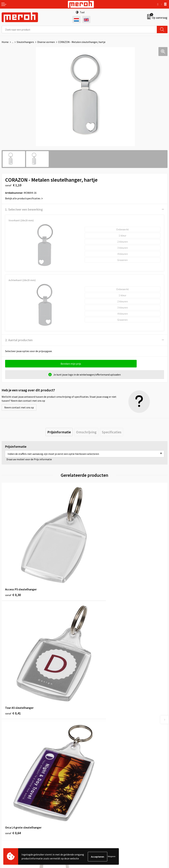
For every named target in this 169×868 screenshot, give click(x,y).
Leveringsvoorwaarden (99, 795)
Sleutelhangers (25, 42)
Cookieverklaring (96, 800)
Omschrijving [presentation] (86, 432)
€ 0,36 (96, 671)
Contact (6, 790)
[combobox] (79, 29)
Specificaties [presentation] (112, 432)
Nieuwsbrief (93, 735)
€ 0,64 (13, 671)
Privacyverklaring (96, 805)
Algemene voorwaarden (100, 790)
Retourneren (9, 795)
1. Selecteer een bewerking (24, 209)
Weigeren (112, 857)
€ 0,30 (13, 573)
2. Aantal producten (19, 340)
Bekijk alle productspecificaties (24, 198)
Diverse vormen (46, 42)
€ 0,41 (96, 573)
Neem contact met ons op (19, 407)
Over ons (91, 730)
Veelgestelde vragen (98, 740)
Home (5, 42)
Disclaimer (92, 810)
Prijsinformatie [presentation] (59, 432)
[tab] (59, 432)
